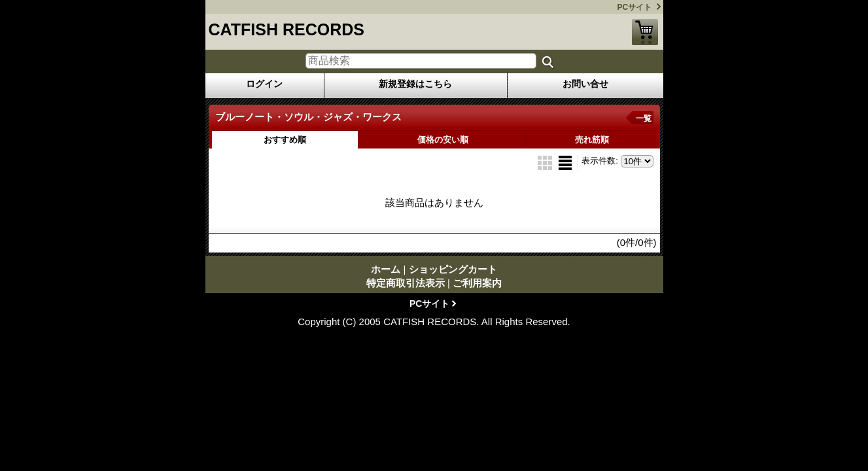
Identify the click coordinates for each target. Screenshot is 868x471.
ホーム (386, 269)
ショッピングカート (645, 32)
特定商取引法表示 (406, 283)
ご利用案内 (477, 283)
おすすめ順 (285, 140)
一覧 (644, 118)
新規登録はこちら (415, 84)
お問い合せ (585, 84)
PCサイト (635, 7)
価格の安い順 (443, 140)
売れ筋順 (592, 140)
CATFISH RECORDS (286, 29)
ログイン (264, 84)
